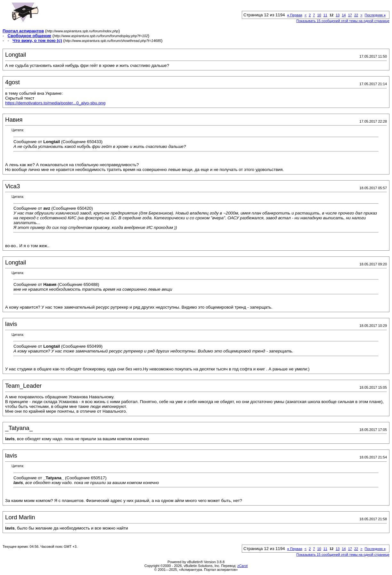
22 (356, 15)
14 (344, 15)
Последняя (375, 15)
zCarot (242, 566)
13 (338, 15)
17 (350, 15)
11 (325, 15)
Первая (295, 15)
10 (319, 15)
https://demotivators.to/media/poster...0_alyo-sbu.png (55, 103)
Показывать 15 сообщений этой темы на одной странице (343, 21)
